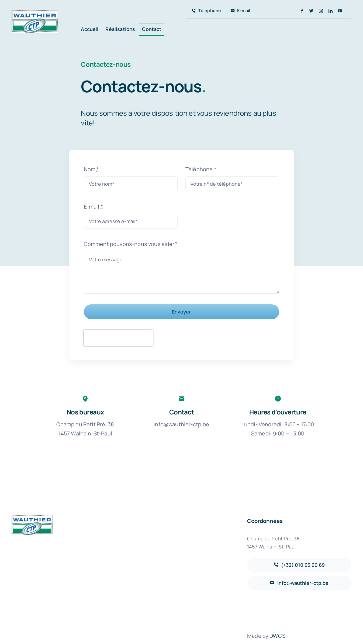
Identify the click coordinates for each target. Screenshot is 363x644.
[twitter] (311, 11)
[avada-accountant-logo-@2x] (35, 13)
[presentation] (118, 338)
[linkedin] (331, 11)
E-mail (93, 207)
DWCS (277, 636)
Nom (91, 169)
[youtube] (340, 11)
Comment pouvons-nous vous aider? (131, 244)
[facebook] (302, 11)
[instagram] (321, 11)
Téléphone (201, 169)
